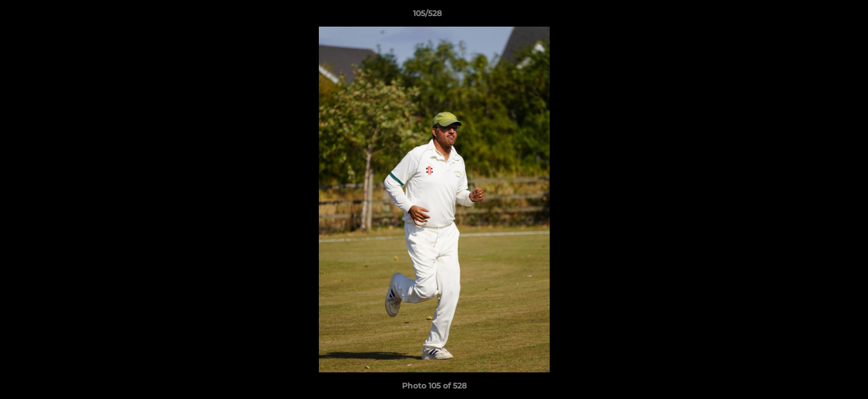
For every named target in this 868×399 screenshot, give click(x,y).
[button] (821, 16)
